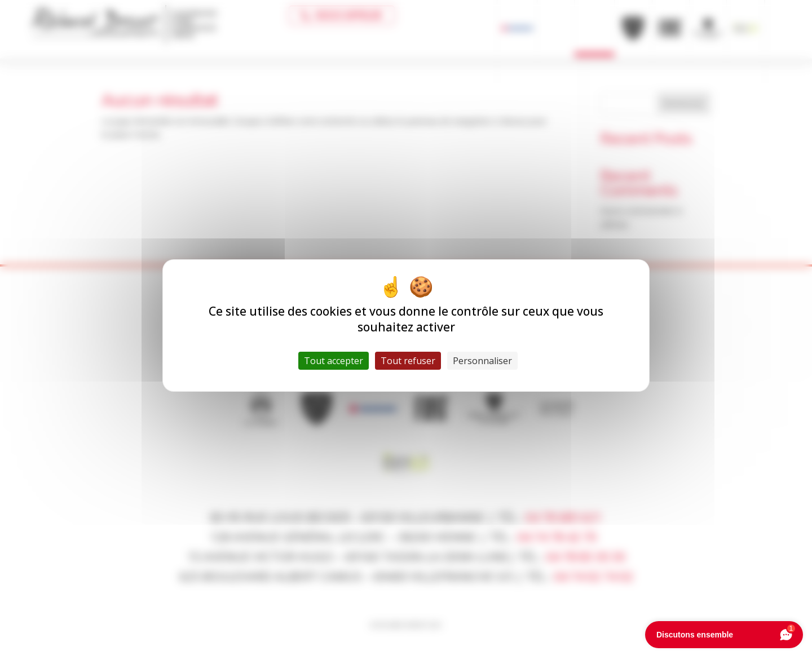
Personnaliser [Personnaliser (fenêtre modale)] (482, 361)
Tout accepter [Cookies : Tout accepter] (334, 361)
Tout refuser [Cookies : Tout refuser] (408, 361)
